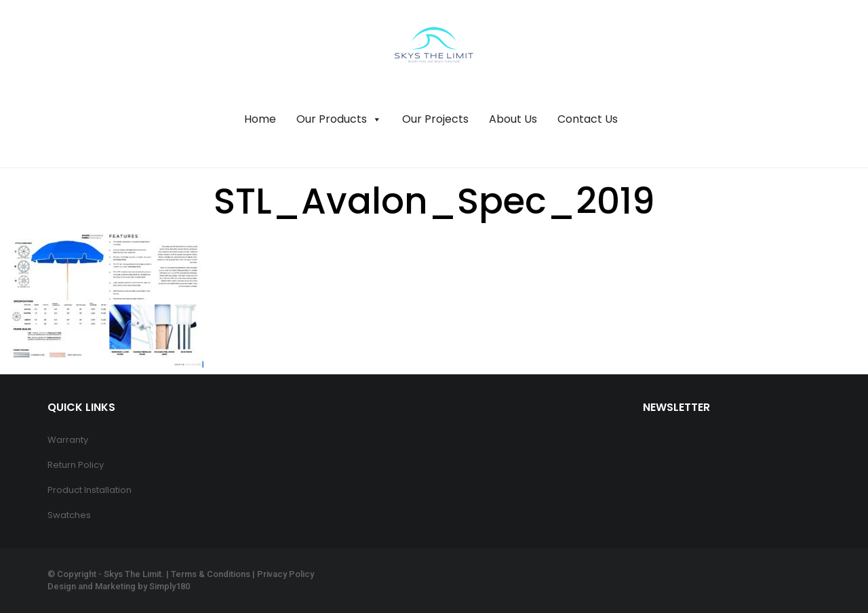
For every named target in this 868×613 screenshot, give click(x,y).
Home (260, 119)
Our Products (339, 119)
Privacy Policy (285, 574)
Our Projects (435, 119)
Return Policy (76, 465)
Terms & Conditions (211, 574)
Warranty (68, 440)
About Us (513, 119)
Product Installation (90, 490)
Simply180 (170, 586)
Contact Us (588, 119)
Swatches (69, 515)
